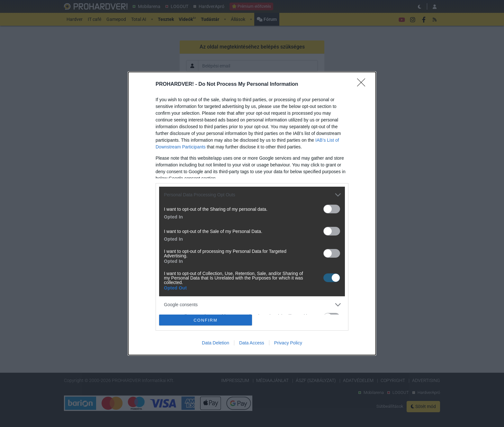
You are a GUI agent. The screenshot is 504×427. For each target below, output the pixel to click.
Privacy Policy (288, 343)
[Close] (363, 85)
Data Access (252, 343)
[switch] (332, 209)
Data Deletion (216, 343)
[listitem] (252, 195)
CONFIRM (206, 320)
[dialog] (252, 214)
